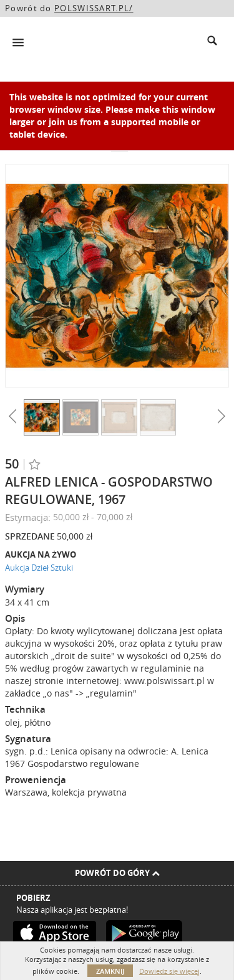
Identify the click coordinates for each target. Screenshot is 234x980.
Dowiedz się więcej (169, 971)
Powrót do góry (117, 873)
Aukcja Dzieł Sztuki (39, 568)
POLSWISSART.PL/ (94, 8)
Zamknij (110, 971)
